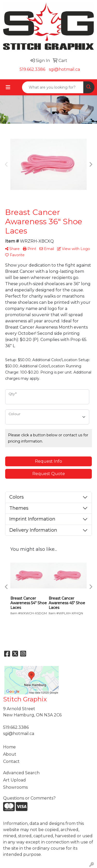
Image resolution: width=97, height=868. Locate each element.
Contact (11, 761)
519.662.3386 (32, 69)
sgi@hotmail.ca (64, 69)
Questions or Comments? (29, 798)
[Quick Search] (53, 87)
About (10, 754)
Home (9, 747)
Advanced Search (21, 773)
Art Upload (14, 780)
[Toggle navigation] (8, 87)
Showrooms (15, 787)
